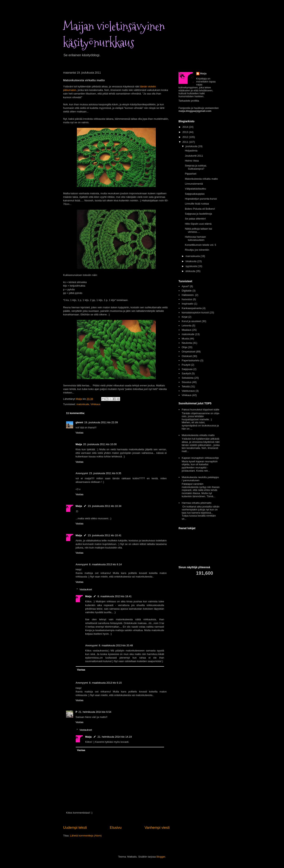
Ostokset (187, 356)
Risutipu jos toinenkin (197, 250)
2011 (186, 142)
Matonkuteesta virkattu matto (201, 179)
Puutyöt (186, 365)
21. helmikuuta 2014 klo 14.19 (115, 737)
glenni (79, 422)
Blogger (161, 857)
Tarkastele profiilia (189, 101)
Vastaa (79, 433)
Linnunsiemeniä (194, 184)
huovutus (187, 299)
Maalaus (186, 330)
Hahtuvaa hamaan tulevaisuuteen (195, 238)
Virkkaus (95, 404)
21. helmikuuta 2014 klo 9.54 (95, 712)
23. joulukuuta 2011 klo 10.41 (105, 535)
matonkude (83, 404)
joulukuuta (192, 146)
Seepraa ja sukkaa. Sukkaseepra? (196, 167)
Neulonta (187, 343)
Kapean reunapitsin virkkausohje (200, 458)
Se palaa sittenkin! (195, 219)
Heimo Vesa (192, 161)
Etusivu (116, 828)
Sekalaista (188, 378)
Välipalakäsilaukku (195, 189)
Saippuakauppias (195, 194)
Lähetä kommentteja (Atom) (86, 836)
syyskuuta (192, 266)
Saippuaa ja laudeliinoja (198, 214)
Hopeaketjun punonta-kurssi (201, 199)
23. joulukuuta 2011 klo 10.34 (105, 506)
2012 (186, 137)
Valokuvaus (188, 391)
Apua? (185, 286)
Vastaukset (86, 589)
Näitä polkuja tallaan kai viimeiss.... (198, 230)
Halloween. (188, 295)
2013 (186, 132)
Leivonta (186, 326)
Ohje (184, 347)
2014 (186, 127)
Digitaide (187, 291)
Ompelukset (188, 352)
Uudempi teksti (75, 828)
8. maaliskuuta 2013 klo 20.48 (116, 645)
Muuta (185, 339)
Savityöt (186, 373)
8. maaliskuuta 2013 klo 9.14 (106, 564)
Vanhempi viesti (157, 828)
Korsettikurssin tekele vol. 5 (200, 245)
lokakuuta (191, 261)
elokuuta (191, 271)
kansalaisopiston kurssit (195, 313)
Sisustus (186, 382)
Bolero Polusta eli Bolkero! (200, 209)
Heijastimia (191, 151)
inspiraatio (187, 304)
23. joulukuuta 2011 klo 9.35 (105, 473)
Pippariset (191, 174)
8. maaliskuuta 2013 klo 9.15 (106, 683)
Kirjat (185, 317)
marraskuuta (193, 256)
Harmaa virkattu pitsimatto (197, 503)
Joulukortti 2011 (194, 156)
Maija (79, 444)
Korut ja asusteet (191, 321)
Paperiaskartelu (191, 360)
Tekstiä (186, 386)
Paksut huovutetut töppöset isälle (200, 410)
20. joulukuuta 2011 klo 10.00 (100, 444)
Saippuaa (187, 369)
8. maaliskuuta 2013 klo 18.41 (115, 596)
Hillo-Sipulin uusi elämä (198, 224)
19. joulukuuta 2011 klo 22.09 (101, 422)
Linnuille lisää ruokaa (197, 204)
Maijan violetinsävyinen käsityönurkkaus (114, 35)
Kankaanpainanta (192, 308)
